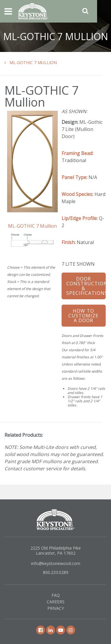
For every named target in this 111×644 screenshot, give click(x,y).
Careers (56, 602)
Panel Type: (74, 177)
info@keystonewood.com (56, 563)
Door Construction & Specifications (86, 286)
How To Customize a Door (83, 316)
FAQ (56, 595)
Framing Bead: (77, 153)
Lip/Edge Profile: (80, 218)
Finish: (69, 242)
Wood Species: (77, 194)
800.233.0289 (56, 572)
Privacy (56, 608)
